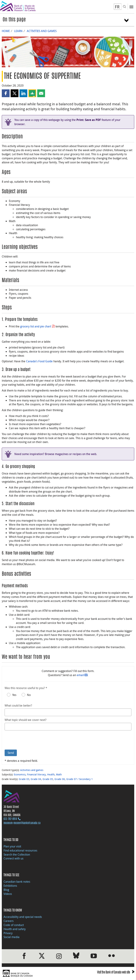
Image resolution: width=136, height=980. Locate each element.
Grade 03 (24, 779)
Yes (14, 695)
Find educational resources (20, 850)
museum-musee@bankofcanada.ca (22, 823)
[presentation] (32, 740)
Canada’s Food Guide (39, 361)
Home (6, 31)
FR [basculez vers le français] (117, 7)
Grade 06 (60, 779)
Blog (6, 890)
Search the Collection (17, 855)
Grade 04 (36, 779)
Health (51, 774)
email (80, 675)
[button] (6, 93)
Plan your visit (12, 846)
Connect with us (13, 858)
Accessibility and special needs (23, 917)
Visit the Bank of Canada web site (116, 973)
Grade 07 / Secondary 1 (80, 779)
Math (59, 774)
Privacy (8, 933)
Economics (20, 774)
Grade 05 (48, 779)
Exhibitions (10, 886)
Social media (12, 937)
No (29, 695)
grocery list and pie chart (36, 326)
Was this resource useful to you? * (26, 688)
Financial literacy (36, 774)
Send (11, 753)
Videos (8, 894)
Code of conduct (14, 925)
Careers (9, 921)
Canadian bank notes (17, 882)
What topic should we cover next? (26, 720)
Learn (18, 31)
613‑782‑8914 (10, 819)
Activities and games (42, 31)
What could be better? (18, 705)
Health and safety (15, 929)
